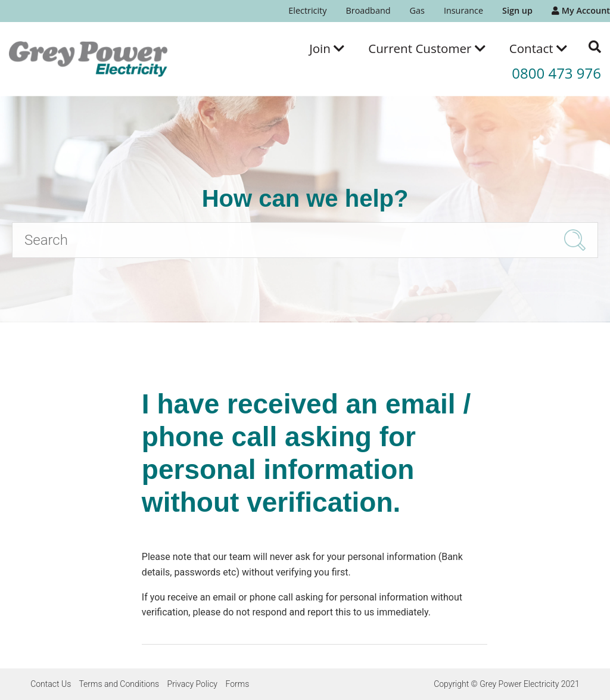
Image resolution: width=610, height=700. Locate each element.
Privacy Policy (192, 684)
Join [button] (327, 48)
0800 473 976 (556, 73)
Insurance (463, 10)
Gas (417, 10)
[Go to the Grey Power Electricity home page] (88, 59)
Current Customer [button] (427, 48)
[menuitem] (307, 11)
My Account (581, 10)
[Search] (305, 240)
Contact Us (51, 684)
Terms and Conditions (119, 684)
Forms (237, 684)
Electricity (307, 10)
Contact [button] (538, 48)
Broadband (368, 10)
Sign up (517, 10)
